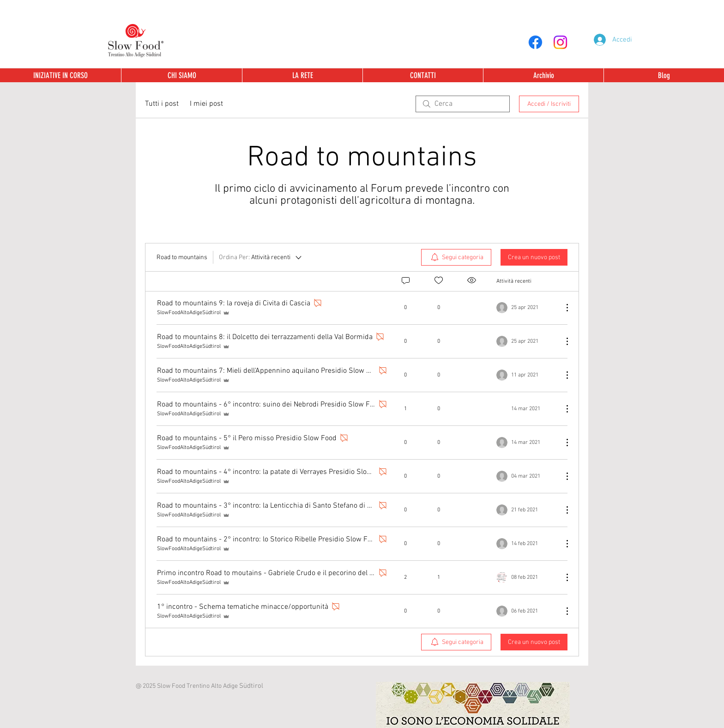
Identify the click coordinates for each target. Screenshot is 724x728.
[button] (543, 75)
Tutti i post (162, 104)
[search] (463, 104)
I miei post (206, 104)
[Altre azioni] (562, 308)
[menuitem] (456, 257)
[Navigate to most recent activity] (526, 409)
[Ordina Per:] (261, 257)
